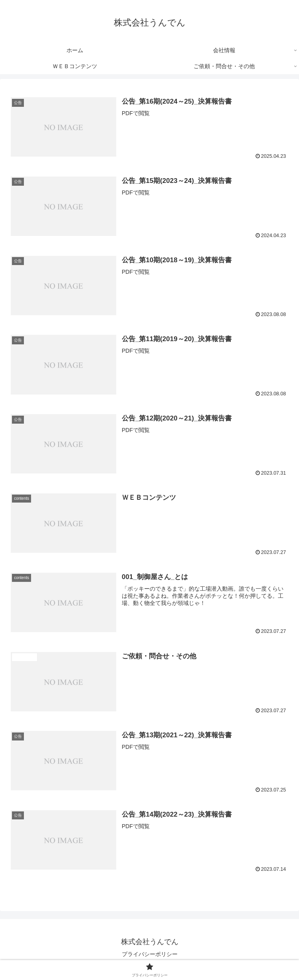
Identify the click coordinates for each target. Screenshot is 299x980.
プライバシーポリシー (150, 954)
